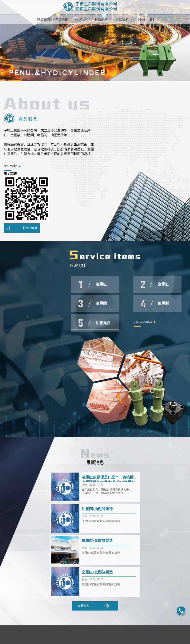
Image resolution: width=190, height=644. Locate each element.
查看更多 (94, 523)
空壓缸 (85, 633)
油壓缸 (75, 633)
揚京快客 (82, 641)
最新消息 (102, 20)
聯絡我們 (122, 20)
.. (107, 641)
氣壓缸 (95, 633)
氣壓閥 (115, 633)
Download (21, 231)
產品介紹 (81, 20)
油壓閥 (105, 633)
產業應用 (62, 20)
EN (152, 20)
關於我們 (43, 20)
